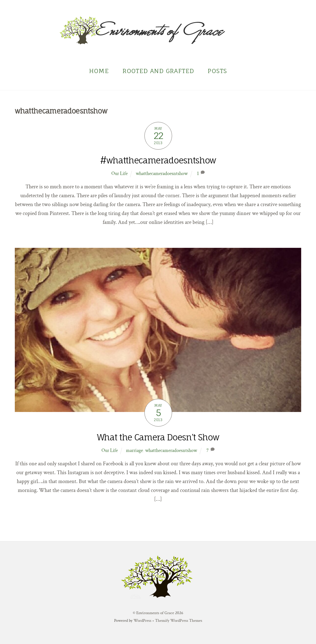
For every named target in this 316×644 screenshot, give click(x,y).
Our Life (119, 174)
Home (99, 71)
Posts (217, 71)
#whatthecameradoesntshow (158, 161)
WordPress (142, 621)
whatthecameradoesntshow (162, 174)
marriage (134, 450)
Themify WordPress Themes (179, 621)
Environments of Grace (155, 613)
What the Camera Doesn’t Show (158, 438)
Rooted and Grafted (158, 71)
